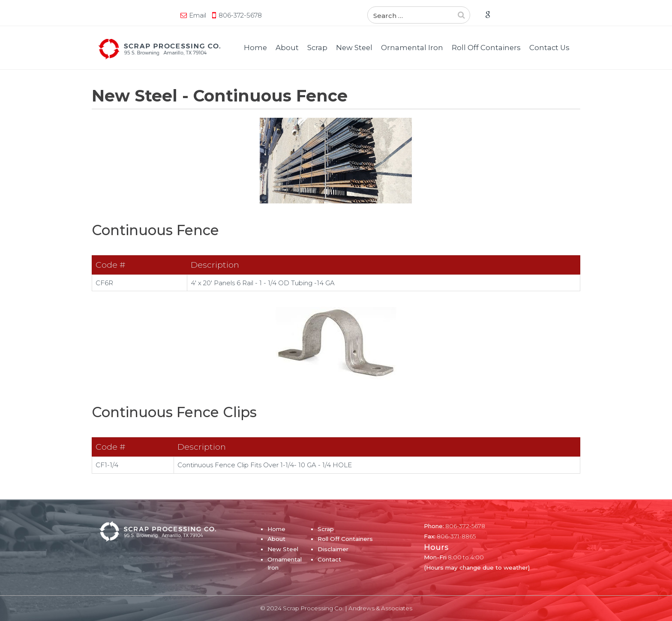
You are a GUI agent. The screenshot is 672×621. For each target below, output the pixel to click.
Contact (329, 559)
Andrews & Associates (380, 608)
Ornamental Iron (412, 48)
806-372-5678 (240, 15)
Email (198, 15)
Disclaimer (333, 549)
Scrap (317, 48)
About (287, 48)
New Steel (354, 48)
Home (255, 48)
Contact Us (549, 48)
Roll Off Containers (486, 48)
